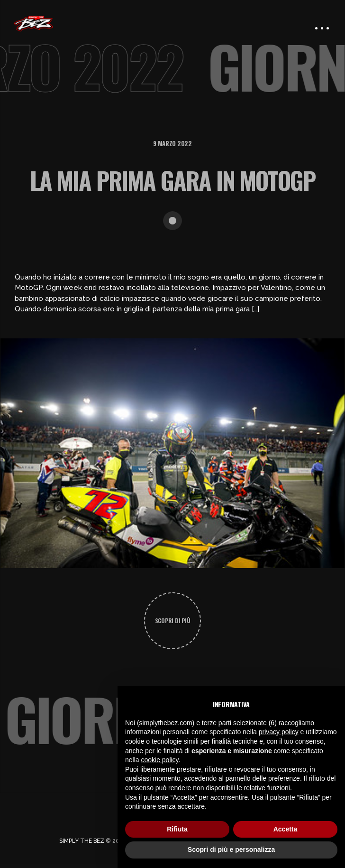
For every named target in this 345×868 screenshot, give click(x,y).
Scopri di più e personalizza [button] (231, 849)
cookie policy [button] (159, 760)
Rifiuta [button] (177, 829)
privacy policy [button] (279, 732)
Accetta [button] (286, 829)
